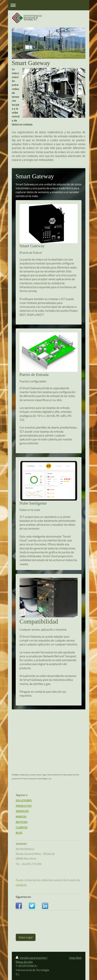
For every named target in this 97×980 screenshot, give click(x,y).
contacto (21, 885)
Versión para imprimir (31, 958)
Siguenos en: (23, 897)
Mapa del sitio (24, 962)
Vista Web (75, 958)
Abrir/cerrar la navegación (49, 5)
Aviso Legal (26, 937)
